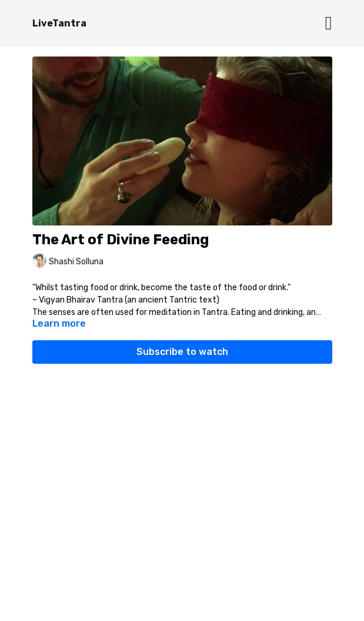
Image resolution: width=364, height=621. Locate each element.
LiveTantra (59, 23)
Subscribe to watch (182, 352)
